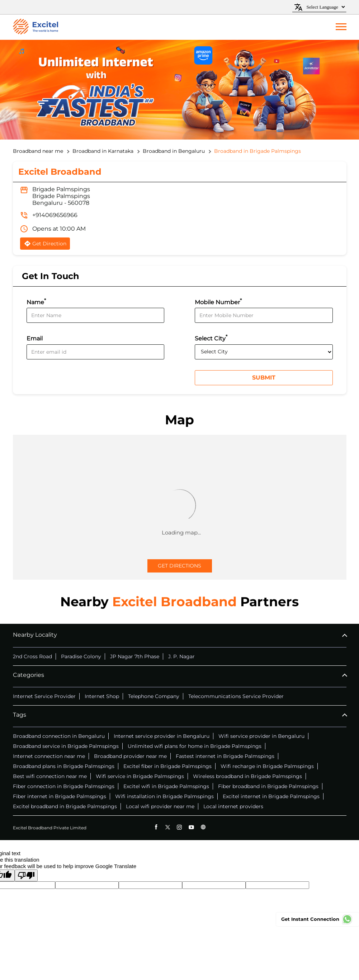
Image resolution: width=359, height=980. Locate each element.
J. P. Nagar (181, 656)
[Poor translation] (26, 875)
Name (36, 301)
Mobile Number (218, 301)
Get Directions (179, 566)
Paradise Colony (81, 656)
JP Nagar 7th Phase (135, 656)
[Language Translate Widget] (325, 7)
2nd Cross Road (32, 656)
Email (35, 339)
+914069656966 (55, 215)
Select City (211, 338)
